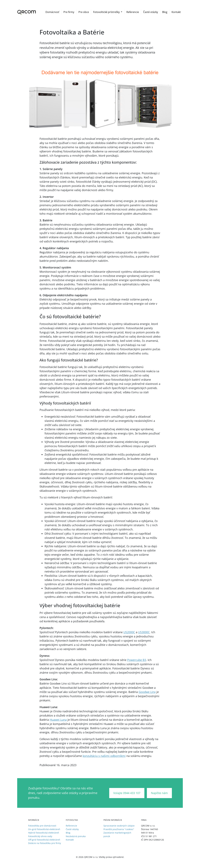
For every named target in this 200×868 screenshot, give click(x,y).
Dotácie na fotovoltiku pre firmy (45, 843)
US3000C (144, 632)
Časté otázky (151, 12)
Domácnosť (52, 12)
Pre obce (84, 12)
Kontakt (176, 12)
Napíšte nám (159, 793)
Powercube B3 (137, 660)
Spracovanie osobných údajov (119, 826)
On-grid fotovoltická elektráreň (44, 829)
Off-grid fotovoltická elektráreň (44, 840)
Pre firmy (69, 12)
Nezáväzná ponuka (76, 836)
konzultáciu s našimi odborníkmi (104, 756)
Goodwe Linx (147, 692)
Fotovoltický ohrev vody (40, 836)
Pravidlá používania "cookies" (119, 829)
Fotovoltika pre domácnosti (42, 826)
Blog (165, 12)
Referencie (133, 12)
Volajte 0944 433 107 (127, 793)
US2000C (129, 632)
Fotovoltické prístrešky (107, 12)
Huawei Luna (58, 720)
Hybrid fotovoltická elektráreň (44, 833)
